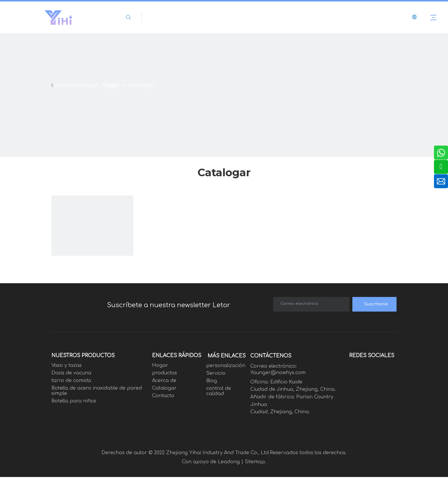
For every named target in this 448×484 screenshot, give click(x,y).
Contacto (163, 396)
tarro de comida (71, 381)
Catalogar (164, 388)
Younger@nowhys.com (278, 373)
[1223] (92, 236)
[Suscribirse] (374, 304)
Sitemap (255, 462)
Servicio (216, 373)
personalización (226, 366)
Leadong (229, 462)
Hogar (160, 365)
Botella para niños (74, 401)
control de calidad (219, 391)
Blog (212, 381)
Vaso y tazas (67, 365)
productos (164, 373)
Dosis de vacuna (71, 373)
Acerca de (164, 381)
